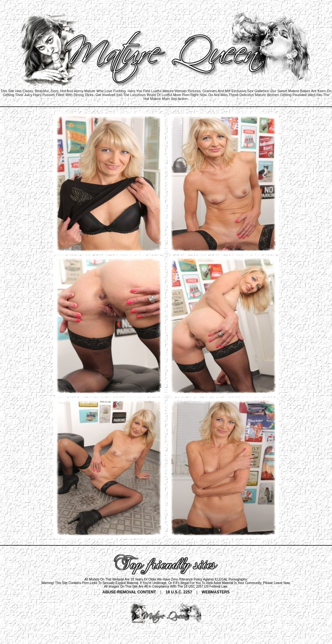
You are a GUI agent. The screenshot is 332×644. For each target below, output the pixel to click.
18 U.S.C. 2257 (179, 592)
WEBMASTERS (216, 592)
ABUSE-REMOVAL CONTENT (129, 592)
